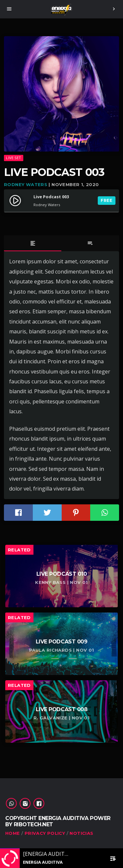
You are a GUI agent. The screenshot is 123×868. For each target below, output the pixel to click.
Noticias (81, 833)
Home (13, 833)
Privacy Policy (45, 833)
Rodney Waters (26, 184)
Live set (13, 158)
